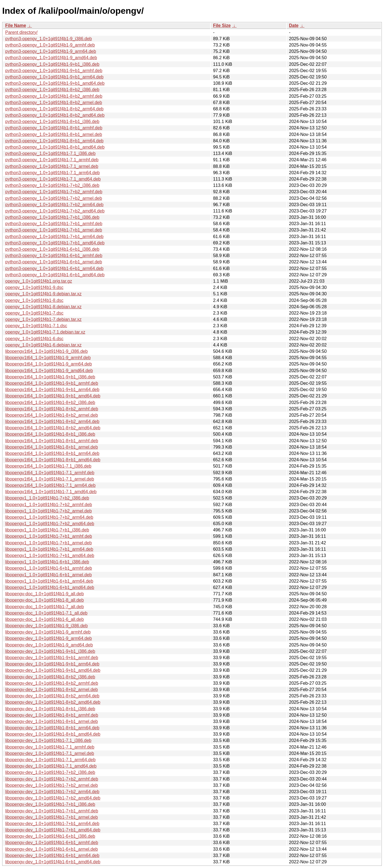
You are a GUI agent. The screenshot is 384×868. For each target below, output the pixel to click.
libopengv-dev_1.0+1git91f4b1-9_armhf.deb (48, 632)
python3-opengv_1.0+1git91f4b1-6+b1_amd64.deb (55, 275)
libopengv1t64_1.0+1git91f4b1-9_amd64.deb (49, 371)
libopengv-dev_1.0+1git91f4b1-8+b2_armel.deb (52, 690)
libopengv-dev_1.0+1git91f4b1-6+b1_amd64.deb (53, 862)
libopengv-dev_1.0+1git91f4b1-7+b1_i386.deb (50, 804)
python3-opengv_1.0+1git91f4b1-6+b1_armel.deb (54, 262)
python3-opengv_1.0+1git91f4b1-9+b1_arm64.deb (54, 77)
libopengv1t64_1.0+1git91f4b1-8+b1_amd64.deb (53, 460)
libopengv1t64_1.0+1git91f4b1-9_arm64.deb (48, 364)
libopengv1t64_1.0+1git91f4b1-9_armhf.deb (48, 358)
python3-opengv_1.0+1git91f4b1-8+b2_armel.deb (54, 103)
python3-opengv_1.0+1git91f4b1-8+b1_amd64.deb (55, 147)
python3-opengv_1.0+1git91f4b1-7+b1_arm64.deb (54, 237)
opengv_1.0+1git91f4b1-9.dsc (34, 287)
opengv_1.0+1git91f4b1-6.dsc (34, 339)
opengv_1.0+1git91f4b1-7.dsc (34, 313)
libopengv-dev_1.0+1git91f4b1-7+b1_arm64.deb (52, 824)
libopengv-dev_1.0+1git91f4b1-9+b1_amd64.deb (53, 670)
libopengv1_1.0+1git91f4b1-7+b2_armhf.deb (49, 505)
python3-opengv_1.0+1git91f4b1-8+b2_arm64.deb (54, 109)
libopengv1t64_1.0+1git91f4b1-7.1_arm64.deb (50, 485)
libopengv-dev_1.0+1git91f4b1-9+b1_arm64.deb (52, 664)
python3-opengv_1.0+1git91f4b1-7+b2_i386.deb (52, 185)
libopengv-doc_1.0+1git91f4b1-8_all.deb (44, 600)
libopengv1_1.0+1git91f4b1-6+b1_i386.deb (47, 562)
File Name (16, 25)
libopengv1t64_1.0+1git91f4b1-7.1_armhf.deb (50, 473)
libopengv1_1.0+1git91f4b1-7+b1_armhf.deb (49, 536)
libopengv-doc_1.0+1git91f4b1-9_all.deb (44, 594)
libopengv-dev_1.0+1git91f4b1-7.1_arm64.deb (50, 760)
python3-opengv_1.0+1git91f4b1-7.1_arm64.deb (52, 173)
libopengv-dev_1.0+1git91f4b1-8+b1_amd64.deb (53, 734)
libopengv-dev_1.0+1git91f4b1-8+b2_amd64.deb (53, 702)
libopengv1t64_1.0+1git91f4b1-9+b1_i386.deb (50, 377)
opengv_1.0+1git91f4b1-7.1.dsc (36, 326)
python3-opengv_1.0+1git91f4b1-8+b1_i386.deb (52, 122)
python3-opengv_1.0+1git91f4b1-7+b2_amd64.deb (55, 211)
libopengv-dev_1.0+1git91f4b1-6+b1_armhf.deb (52, 843)
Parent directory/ (21, 32)
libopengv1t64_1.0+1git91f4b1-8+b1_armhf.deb (52, 441)
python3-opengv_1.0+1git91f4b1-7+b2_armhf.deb (54, 192)
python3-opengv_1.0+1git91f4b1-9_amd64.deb (51, 58)
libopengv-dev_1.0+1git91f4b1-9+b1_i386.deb (50, 651)
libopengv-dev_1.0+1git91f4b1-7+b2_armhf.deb (52, 779)
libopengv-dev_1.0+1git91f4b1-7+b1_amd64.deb (53, 830)
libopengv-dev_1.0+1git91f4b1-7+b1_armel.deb (52, 817)
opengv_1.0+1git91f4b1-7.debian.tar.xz (43, 319)
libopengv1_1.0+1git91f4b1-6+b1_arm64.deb (49, 581)
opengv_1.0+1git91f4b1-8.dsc (34, 300)
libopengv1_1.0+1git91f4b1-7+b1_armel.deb (48, 543)
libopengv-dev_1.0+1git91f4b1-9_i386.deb (46, 626)
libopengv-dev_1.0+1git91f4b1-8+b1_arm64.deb (52, 728)
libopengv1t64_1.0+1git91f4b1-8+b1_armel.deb (52, 447)
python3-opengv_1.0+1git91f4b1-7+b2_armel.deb (54, 198)
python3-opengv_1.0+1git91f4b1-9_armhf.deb (50, 45)
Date (294, 25)
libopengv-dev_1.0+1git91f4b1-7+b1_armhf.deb (52, 811)
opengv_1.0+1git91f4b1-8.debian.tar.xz (43, 307)
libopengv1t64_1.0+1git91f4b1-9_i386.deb (46, 351)
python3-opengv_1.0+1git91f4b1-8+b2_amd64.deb (55, 115)
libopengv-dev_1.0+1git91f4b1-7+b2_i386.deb (50, 772)
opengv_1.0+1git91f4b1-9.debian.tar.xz (43, 294)
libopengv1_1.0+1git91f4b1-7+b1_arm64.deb (49, 549)
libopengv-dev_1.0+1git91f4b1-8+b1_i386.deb (50, 709)
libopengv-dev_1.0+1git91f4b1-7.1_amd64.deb (51, 766)
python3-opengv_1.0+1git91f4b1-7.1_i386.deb (50, 153)
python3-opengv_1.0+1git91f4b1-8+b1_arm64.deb (54, 141)
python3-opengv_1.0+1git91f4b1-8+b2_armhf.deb (54, 96)
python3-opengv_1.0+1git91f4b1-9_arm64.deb (51, 51)
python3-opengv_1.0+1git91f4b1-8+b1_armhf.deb (54, 128)
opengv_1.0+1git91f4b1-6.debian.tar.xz (43, 345)
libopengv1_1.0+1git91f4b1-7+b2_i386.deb (47, 498)
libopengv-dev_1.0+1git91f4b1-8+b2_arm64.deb (52, 696)
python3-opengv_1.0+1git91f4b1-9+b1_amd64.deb (55, 83)
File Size (222, 25)
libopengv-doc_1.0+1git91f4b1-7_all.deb (44, 607)
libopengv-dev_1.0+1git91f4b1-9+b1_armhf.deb (52, 658)
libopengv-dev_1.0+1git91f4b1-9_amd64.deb (49, 645)
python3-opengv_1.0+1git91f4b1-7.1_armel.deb (52, 166)
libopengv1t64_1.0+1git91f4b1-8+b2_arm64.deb (52, 421)
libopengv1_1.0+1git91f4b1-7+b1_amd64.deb (50, 556)
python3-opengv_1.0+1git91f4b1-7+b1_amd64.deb (55, 243)
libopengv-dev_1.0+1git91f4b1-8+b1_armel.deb (52, 721)
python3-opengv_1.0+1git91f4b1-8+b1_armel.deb (54, 134)
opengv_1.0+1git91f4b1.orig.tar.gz (39, 281)
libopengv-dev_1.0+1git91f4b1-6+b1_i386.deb (50, 836)
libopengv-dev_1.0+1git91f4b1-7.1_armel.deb (50, 753)
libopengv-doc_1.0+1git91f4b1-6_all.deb (44, 619)
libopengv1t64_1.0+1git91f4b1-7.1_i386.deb (48, 466)
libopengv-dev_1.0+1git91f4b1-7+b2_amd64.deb (53, 798)
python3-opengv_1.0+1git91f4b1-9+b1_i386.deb (52, 64)
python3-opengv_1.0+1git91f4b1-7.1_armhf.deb (52, 160)
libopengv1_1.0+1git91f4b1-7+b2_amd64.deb (50, 524)
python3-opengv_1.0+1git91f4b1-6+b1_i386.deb (52, 249)
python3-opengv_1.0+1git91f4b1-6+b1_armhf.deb (54, 256)
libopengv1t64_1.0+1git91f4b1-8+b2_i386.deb (50, 402)
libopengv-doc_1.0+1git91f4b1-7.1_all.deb (46, 613)
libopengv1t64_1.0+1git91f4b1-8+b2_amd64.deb (53, 428)
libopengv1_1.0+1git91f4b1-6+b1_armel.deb (48, 575)
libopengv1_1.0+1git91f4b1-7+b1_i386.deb (47, 530)
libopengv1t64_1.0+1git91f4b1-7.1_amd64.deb (51, 492)
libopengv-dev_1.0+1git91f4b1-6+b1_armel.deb (52, 849)
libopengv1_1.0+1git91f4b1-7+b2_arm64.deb (49, 517)
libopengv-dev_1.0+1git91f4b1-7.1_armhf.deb (50, 747)
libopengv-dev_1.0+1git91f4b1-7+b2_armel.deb (52, 785)
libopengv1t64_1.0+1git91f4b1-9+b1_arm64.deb (52, 390)
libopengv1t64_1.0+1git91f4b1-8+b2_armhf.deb (52, 409)
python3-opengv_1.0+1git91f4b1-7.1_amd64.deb (53, 179)
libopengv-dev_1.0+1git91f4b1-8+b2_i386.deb (50, 677)
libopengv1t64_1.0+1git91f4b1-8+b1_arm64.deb (52, 453)
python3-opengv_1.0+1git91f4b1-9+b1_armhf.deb (54, 71)
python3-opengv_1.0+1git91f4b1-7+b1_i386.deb (52, 217)
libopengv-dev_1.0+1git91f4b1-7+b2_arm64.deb (52, 792)
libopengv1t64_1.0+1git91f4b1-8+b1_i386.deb (50, 434)
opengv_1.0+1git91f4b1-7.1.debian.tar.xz (45, 332)
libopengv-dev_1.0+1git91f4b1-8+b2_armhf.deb (52, 683)
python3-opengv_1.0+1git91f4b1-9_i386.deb (49, 39)
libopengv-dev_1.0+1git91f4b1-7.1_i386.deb (48, 740)
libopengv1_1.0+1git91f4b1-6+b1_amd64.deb (50, 587)
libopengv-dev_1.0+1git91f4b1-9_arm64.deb (48, 638)
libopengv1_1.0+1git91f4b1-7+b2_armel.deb (48, 511)
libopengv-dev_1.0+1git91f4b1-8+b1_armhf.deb (52, 715)
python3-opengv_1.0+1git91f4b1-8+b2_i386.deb (52, 90)
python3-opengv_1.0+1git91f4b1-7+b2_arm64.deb (54, 205)
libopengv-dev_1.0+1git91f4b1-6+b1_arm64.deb (52, 855)
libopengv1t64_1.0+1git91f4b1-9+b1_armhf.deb (52, 383)
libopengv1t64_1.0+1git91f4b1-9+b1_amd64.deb (53, 396)
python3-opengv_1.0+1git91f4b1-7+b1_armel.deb (54, 230)
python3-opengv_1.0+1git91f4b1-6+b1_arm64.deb (54, 268)
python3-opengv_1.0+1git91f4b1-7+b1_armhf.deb (54, 224)
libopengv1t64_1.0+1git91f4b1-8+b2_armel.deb (52, 415)
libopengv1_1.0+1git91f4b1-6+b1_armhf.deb (49, 568)
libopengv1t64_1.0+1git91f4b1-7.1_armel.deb (50, 479)
